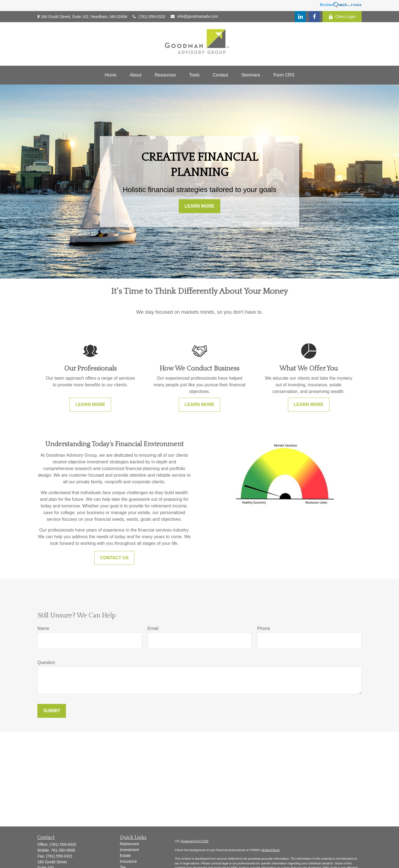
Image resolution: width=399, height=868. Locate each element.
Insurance (128, 861)
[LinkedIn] (300, 17)
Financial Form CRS (195, 841)
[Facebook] (314, 17)
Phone (264, 628)
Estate (126, 856)
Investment (129, 850)
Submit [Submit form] (52, 711)
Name (43, 628)
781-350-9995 (63, 850)
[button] (111, 75)
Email (153, 628)
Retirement (129, 844)
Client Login (342, 17)
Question (46, 663)
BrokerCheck (271, 850)
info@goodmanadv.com (194, 16)
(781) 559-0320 (149, 17)
